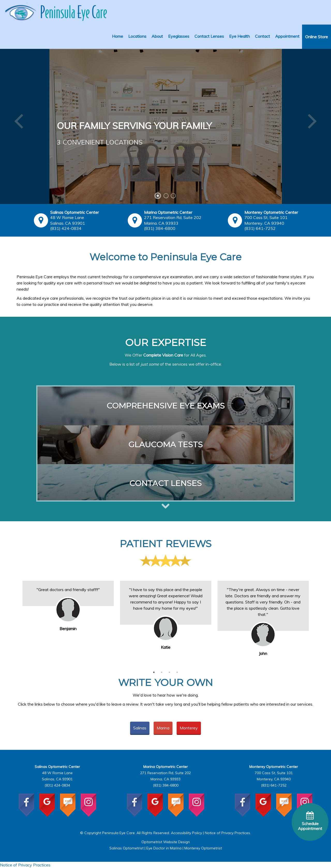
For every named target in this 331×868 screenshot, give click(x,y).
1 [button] (154, 672)
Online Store (317, 37)
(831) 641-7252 (260, 228)
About (157, 36)
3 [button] (169, 672)
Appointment (287, 36)
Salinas (140, 728)
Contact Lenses (209, 36)
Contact (262, 36)
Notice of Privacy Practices (227, 833)
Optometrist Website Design (166, 842)
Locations (137, 36)
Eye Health (239, 36)
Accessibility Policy (186, 833)
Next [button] (315, 620)
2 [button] (162, 672)
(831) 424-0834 (66, 228)
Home (118, 36)
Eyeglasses (179, 36)
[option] (68, 593)
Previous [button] (16, 620)
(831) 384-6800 (160, 228)
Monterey (189, 728)
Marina (163, 728)
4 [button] (177, 672)
